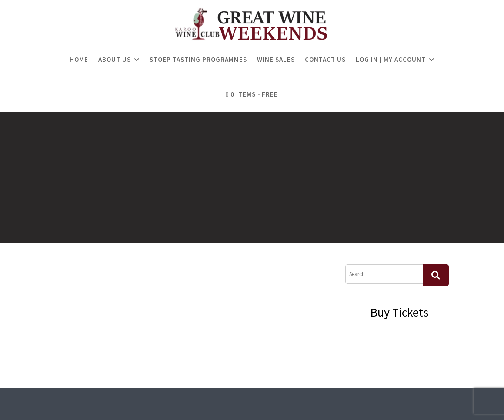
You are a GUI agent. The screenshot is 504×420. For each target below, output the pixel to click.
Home (79, 59)
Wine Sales (276, 59)
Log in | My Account (391, 59)
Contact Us (325, 59)
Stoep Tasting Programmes (198, 59)
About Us (115, 59)
